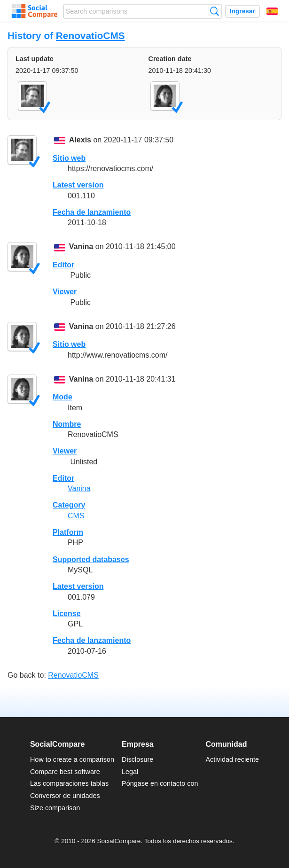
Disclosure (137, 759)
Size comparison (55, 808)
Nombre (67, 424)
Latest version (78, 185)
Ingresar (242, 11)
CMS (76, 516)
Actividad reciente (233, 759)
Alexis (80, 140)
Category (69, 505)
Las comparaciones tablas (69, 783)
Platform (68, 532)
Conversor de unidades (65, 796)
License (67, 614)
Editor (63, 265)
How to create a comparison (72, 759)
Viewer (65, 292)
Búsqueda (215, 11)
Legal (130, 772)
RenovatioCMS (90, 35)
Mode (62, 397)
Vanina (81, 247)
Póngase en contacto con (160, 783)
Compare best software (65, 772)
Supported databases (91, 559)
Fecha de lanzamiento (92, 212)
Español (272, 11)
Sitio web (69, 158)
